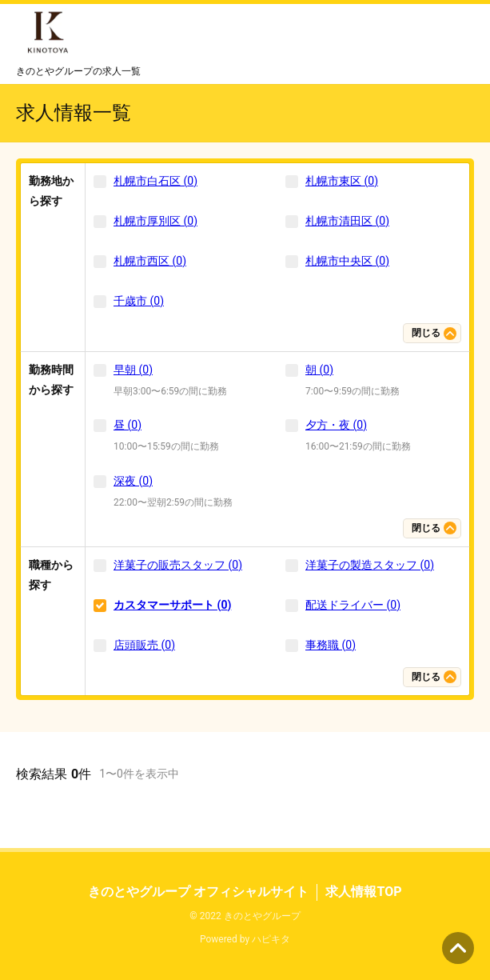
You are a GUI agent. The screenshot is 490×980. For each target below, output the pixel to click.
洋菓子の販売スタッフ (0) (178, 565)
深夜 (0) (133, 481)
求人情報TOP (363, 892)
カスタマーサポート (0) (172, 605)
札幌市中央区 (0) (347, 261)
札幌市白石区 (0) (155, 181)
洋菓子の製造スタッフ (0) (370, 565)
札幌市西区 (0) (150, 261)
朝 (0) (319, 370)
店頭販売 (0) (144, 645)
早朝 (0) (133, 370)
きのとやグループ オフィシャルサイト (198, 892)
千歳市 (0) (139, 301)
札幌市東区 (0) (342, 181)
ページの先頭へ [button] (458, 948)
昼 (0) (127, 425)
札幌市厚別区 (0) (155, 221)
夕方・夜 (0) (336, 425)
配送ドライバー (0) (353, 605)
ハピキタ (271, 939)
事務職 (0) (331, 645)
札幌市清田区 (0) (347, 221)
